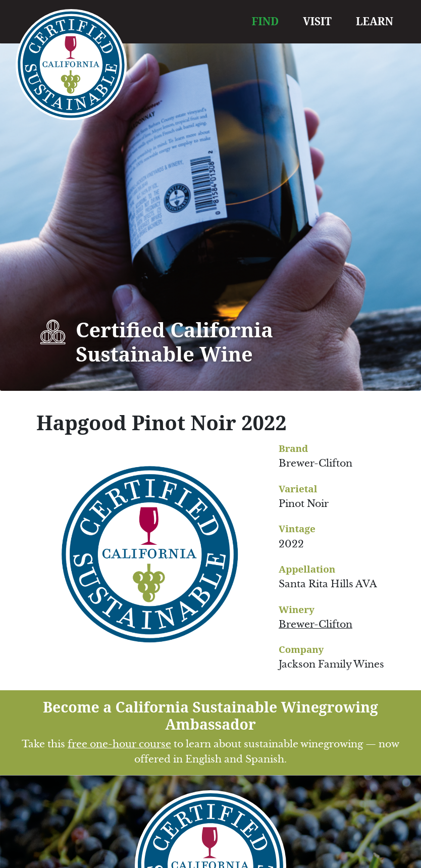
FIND (266, 21)
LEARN (375, 21)
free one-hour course (119, 744)
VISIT (317, 21)
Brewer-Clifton (315, 624)
